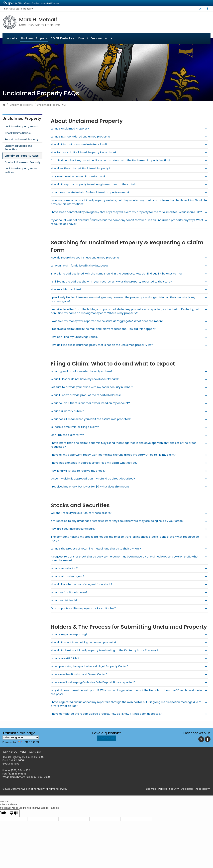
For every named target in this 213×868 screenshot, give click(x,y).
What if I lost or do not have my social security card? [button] (87, 383)
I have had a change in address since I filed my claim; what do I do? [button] (97, 467)
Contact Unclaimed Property (23, 162)
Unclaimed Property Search (22, 127)
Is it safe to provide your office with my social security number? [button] (94, 391)
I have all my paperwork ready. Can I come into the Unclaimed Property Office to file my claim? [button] (116, 459)
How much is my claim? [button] (67, 293)
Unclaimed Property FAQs (22, 156)
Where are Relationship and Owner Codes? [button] (80, 678)
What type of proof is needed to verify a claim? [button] (83, 375)
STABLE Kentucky (63, 38)
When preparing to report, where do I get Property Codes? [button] (91, 670)
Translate (28, 746)
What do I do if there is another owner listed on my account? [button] (92, 407)
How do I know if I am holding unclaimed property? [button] (85, 646)
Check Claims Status (18, 133)
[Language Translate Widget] (21, 741)
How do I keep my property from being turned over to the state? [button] (95, 184)
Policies (163, 793)
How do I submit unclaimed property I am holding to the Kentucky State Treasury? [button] (107, 654)
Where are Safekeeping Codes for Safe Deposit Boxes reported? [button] (95, 686)
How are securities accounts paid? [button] (74, 533)
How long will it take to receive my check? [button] (79, 475)
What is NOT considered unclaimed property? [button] (82, 137)
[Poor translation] (14, 817)
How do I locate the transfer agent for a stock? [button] (83, 588)
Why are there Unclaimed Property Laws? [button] (79, 176)
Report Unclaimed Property (21, 139)
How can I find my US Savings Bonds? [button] (76, 341)
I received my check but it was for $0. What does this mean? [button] (92, 491)
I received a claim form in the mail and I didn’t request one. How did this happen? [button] (106, 333)
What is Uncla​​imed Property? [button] (71, 129)
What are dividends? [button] (65, 604)
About (12, 38)
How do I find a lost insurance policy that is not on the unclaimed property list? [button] (104, 349)
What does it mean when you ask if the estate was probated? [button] (93, 423)
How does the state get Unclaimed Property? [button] (81, 169)
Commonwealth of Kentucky (28, 793)
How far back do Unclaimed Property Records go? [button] (85, 153)
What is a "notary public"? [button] (68, 415)
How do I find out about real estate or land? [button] (80, 145)
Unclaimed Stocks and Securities (18, 147)
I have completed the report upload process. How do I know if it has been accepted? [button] (108, 718)
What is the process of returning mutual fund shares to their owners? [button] (98, 552)
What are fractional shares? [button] (70, 596)
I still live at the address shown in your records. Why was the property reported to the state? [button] (114, 285)
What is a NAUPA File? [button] (65, 662)
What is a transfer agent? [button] (68, 580)
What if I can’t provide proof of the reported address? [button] (88, 399)
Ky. (8, 3)
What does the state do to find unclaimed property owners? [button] (92, 192)
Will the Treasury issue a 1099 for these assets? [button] (83, 517)
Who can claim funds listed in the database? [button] (81, 269)
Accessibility (203, 793)
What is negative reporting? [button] (70, 638)
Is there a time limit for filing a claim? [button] (76, 431)
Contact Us (106, 744)
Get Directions (11, 768)
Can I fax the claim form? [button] (68, 439)
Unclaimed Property (34, 38)
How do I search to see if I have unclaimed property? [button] (87, 261)
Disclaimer (187, 793)
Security (174, 793)
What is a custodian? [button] (65, 572)
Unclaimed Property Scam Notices (21, 170)
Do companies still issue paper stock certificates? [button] (85, 612)
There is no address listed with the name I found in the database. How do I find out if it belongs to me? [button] (120, 277)
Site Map (151, 793)
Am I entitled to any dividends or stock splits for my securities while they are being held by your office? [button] (121, 525)
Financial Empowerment (95, 38)
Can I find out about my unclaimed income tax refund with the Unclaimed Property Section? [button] (113, 161)
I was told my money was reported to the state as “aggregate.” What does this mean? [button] (110, 325)
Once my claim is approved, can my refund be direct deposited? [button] (95, 483)
